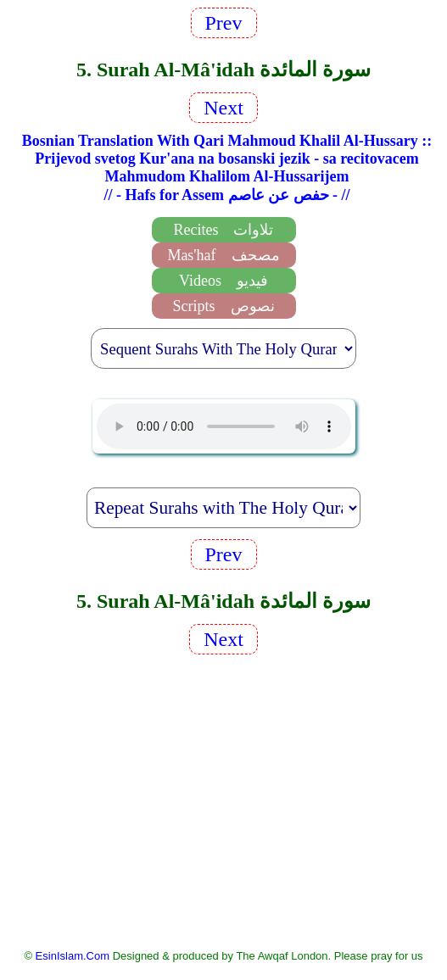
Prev (224, 23)
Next (223, 108)
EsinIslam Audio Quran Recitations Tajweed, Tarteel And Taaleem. (224, 426)
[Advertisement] (224, 800)
